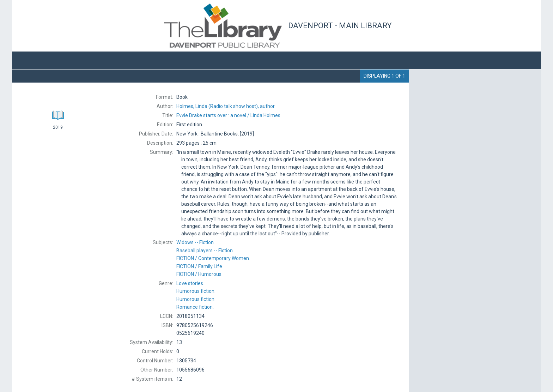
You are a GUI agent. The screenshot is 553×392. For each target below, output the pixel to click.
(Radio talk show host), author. (226, 106)
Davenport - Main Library (340, 26)
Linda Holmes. (229, 115)
